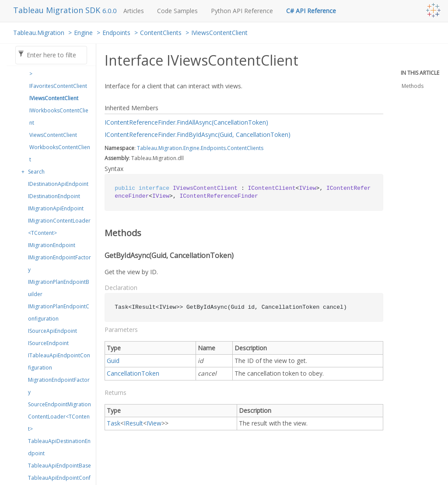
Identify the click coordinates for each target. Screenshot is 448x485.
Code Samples (177, 11)
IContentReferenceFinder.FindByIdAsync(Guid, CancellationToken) (198, 134)
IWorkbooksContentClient (59, 117)
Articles (134, 11)
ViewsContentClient (53, 135)
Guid (113, 361)
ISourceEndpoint (48, 343)
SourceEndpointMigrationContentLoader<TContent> (59, 417)
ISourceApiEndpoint (52, 331)
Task (114, 423)
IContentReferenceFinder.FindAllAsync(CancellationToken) (186, 122)
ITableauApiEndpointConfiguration (59, 361)
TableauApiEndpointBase (59, 466)
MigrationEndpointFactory (59, 386)
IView (154, 423)
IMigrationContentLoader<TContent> (59, 227)
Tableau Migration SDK (58, 10)
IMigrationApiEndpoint (56, 208)
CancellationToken (133, 373)
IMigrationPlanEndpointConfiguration (59, 312)
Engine (83, 33)
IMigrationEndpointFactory (59, 263)
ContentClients (161, 33)
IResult (133, 423)
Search (36, 172)
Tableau (147, 148)
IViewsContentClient (219, 33)
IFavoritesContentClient (58, 86)
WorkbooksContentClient (60, 153)
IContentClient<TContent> (60, 68)
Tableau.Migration (39, 33)
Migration (170, 148)
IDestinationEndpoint (54, 196)
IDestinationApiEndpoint (58, 184)
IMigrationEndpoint (52, 245)
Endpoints (116, 33)
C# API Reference (311, 11)
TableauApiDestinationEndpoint (59, 447)
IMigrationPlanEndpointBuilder (59, 288)
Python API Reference (242, 11)
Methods (413, 86)
